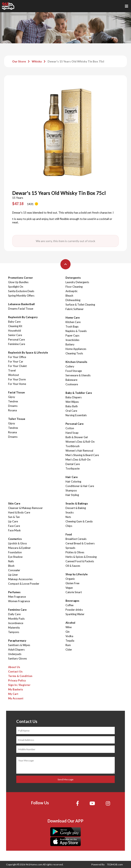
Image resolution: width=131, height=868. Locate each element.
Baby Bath (72, 406)
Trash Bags (72, 326)
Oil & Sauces (73, 566)
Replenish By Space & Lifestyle (28, 353)
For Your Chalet (17, 366)
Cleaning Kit (15, 326)
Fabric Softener (75, 309)
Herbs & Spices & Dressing (81, 557)
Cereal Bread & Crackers (80, 543)
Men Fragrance (17, 597)
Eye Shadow (15, 557)
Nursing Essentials (76, 415)
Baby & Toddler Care (79, 393)
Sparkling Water (75, 614)
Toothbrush (73, 446)
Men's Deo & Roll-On (78, 460)
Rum (68, 645)
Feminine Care (17, 344)
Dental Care (73, 464)
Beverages (72, 601)
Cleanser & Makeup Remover (25, 508)
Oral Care (71, 411)
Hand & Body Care (19, 512)
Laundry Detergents (77, 282)
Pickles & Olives (75, 552)
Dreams (13, 406)
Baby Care (14, 322)
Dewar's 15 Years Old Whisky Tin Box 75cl (76, 61)
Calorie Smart (74, 592)
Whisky (37, 61)
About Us (14, 667)
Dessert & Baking (76, 508)
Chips (69, 526)
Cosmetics (15, 539)
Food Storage (74, 371)
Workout (14, 375)
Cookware (72, 384)
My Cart (13, 694)
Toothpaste (73, 468)
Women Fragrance (19, 601)
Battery (70, 344)
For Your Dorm (17, 379)
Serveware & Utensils (78, 375)
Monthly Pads (16, 619)
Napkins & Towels (76, 331)
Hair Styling (72, 495)
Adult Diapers (16, 650)
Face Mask (14, 530)
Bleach (69, 296)
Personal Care (16, 340)
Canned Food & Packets (80, 561)
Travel (12, 370)
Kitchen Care (73, 322)
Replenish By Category (23, 317)
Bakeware (71, 380)
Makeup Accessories (20, 579)
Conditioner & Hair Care (80, 486)
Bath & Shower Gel (77, 437)
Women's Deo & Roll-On (80, 442)
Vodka (69, 636)
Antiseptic (72, 291)
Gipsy (12, 397)
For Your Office (17, 357)
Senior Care (15, 335)
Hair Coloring (73, 481)
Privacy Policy (17, 680)
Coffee (69, 605)
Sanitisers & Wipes (19, 645)
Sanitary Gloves (17, 658)
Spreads (70, 548)
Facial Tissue (16, 392)
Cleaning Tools (74, 353)
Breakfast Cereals (76, 539)
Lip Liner (13, 575)
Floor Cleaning (74, 287)
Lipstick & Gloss (17, 543)
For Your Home (17, 384)
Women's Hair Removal (79, 451)
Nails (11, 561)
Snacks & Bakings (77, 503)
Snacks (70, 512)
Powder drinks (74, 610)
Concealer (14, 570)
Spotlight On (16, 287)
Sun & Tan (14, 517)
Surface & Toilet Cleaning (80, 305)
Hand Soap (72, 433)
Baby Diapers (74, 397)
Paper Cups (72, 335)
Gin (68, 632)
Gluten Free (72, 583)
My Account (16, 698)
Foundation (15, 552)
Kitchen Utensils (76, 362)
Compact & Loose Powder (24, 584)
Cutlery (70, 366)
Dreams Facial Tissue (21, 309)
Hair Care (72, 477)
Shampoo (71, 490)
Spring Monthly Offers (21, 296)
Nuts (68, 517)
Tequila (70, 641)
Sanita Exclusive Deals (21, 291)
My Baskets (16, 689)
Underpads (15, 654)
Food (69, 534)
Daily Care (14, 614)
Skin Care (14, 503)
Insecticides (72, 340)
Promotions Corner (21, 278)
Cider (69, 650)
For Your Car (16, 361)
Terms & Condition (20, 676)
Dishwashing (73, 300)
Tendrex (13, 401)
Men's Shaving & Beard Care (82, 455)
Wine (69, 627)
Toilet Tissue (17, 419)
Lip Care (13, 521)
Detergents (73, 278)
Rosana (13, 410)
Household (15, 331)
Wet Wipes (72, 402)
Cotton (70, 428)
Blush (11, 566)
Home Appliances (76, 349)
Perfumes (14, 592)
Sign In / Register (19, 685)
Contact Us (15, 671)
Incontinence (16, 623)
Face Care (14, 526)
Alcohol (70, 623)
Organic (70, 579)
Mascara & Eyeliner (19, 548)
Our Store (19, 61)
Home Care (73, 318)
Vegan (69, 588)
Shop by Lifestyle (77, 574)
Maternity (14, 628)
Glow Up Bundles (18, 282)
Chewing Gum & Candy (79, 521)
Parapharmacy (17, 641)
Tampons (14, 632)
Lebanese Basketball (21, 304)
